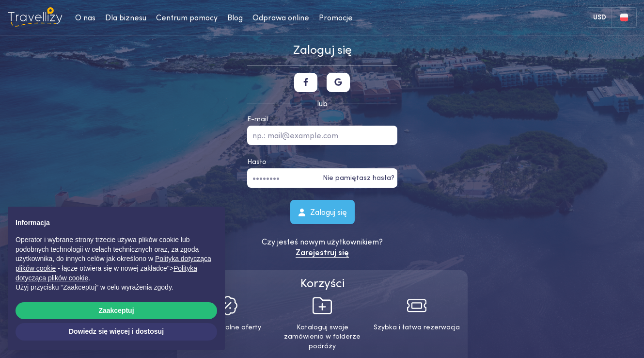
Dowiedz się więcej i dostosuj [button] (116, 331)
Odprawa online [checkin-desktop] (281, 17)
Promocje (336, 17)
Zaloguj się (322, 212)
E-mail (258, 119)
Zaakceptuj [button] (116, 310)
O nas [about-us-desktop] (85, 17)
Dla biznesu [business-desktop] (126, 17)
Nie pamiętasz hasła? (359, 178)
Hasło (257, 162)
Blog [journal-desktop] (235, 17)
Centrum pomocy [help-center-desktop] (187, 17)
